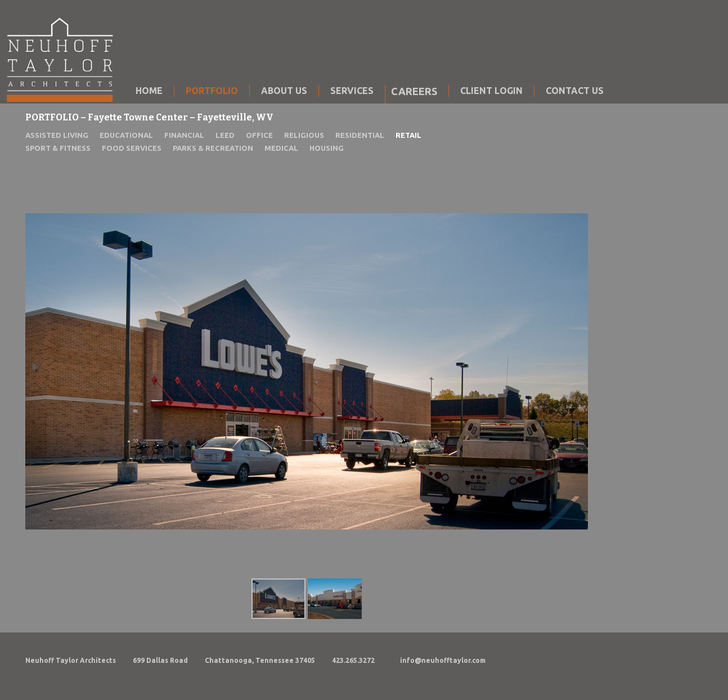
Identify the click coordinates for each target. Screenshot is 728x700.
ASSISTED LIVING (57, 135)
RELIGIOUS (304, 135)
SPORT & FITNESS (58, 148)
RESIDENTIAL (360, 135)
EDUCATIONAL (126, 135)
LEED (225, 135)
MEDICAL (281, 148)
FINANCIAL (184, 135)
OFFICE (259, 135)
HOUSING (327, 148)
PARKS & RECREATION (213, 148)
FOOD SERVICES (132, 148)
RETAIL (408, 135)
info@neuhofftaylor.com (443, 660)
